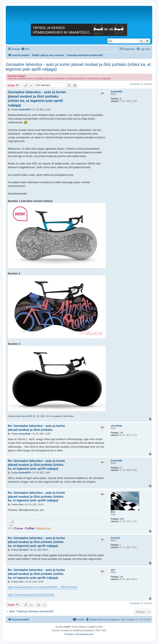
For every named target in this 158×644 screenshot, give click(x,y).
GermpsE (115, 538)
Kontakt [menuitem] (78, 619)
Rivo (113, 512)
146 (121, 433)
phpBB (67, 627)
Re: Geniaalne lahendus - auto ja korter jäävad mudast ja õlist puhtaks (36, 428)
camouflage (116, 426)
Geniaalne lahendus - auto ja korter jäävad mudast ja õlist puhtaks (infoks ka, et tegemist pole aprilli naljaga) (78, 67)
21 (121, 99)
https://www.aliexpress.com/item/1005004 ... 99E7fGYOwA (43, 587)
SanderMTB (116, 92)
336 (121, 577)
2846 (122, 519)
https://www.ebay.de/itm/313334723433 (31, 595)
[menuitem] (25, 49)
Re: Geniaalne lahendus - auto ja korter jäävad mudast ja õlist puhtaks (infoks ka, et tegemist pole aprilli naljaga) (36, 465)
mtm (113, 570)
